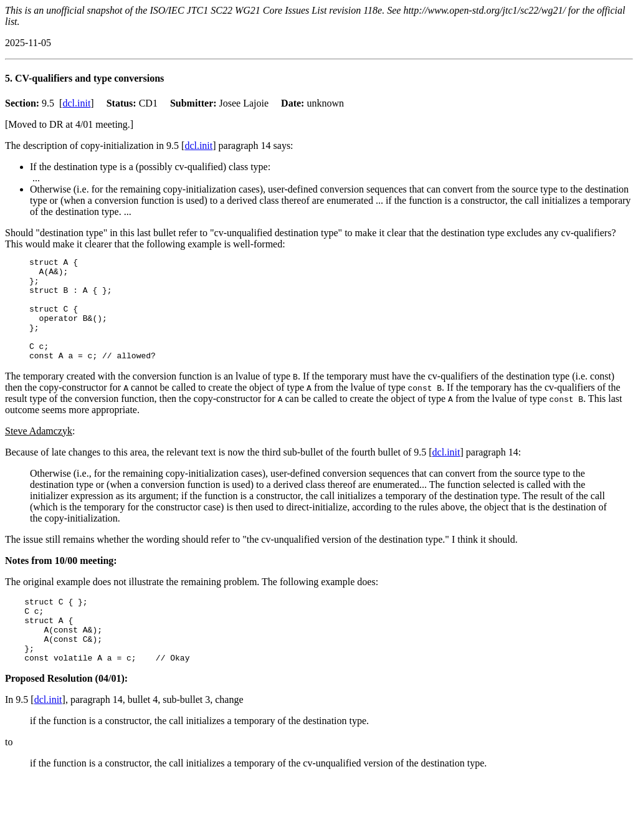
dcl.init (76, 103)
